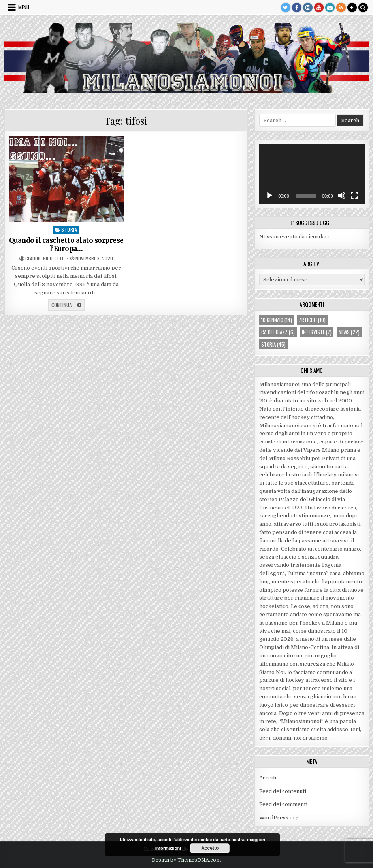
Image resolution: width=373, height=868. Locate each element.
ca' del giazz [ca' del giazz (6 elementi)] (278, 332)
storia (69, 229)
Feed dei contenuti (283, 791)
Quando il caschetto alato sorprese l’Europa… (66, 244)
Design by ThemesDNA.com (186, 860)
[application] (312, 174)
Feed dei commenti (283, 804)
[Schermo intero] (354, 196)
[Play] (269, 196)
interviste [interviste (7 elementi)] (317, 332)
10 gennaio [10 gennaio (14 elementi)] (277, 320)
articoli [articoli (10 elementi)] (312, 320)
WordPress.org (279, 818)
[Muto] (342, 196)
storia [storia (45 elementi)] (273, 344)
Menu (24, 7)
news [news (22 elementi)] (349, 332)
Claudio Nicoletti (44, 259)
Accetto (210, 848)
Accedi (268, 778)
